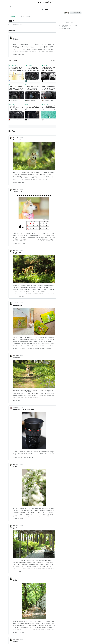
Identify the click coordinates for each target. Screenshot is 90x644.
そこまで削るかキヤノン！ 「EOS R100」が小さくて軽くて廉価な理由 (16, 108)
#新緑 (23, 55)
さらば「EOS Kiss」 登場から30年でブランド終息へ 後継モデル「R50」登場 (49, 69)
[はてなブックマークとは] (18, 61)
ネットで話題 (20, 16)
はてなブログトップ (63, 26)
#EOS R (15, 55)
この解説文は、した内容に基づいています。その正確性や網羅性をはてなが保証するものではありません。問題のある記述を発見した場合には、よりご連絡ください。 (16, 25)
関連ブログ (29, 16)
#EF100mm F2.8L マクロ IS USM (26, 458)
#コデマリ (20, 519)
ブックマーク (13, 65)
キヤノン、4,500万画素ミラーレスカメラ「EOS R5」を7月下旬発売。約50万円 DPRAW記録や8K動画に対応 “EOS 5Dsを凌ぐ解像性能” (48, 88)
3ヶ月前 (21, 137)
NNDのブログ (16, 407)
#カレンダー (25, 244)
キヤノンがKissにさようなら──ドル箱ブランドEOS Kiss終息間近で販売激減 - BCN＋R (16, 69)
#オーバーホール (26, 571)
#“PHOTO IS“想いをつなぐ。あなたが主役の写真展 (39, 348)
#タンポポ (24, 296)
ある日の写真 (16, 37)
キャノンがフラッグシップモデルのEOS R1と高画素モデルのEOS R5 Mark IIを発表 (49, 108)
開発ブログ (75, 25)
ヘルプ (70, 25)
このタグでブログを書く (76, 13)
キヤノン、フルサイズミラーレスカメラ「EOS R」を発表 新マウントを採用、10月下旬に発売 (32, 69)
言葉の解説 (12, 16)
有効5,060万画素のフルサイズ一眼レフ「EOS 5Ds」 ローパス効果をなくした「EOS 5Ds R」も (32, 88)
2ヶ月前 (21, 37)
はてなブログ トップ (13, 6)
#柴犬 (19, 55)
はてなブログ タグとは (63, 25)
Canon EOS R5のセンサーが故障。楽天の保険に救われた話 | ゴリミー (32, 108)
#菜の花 (23, 348)
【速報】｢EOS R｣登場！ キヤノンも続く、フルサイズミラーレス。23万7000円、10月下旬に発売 (16, 88)
